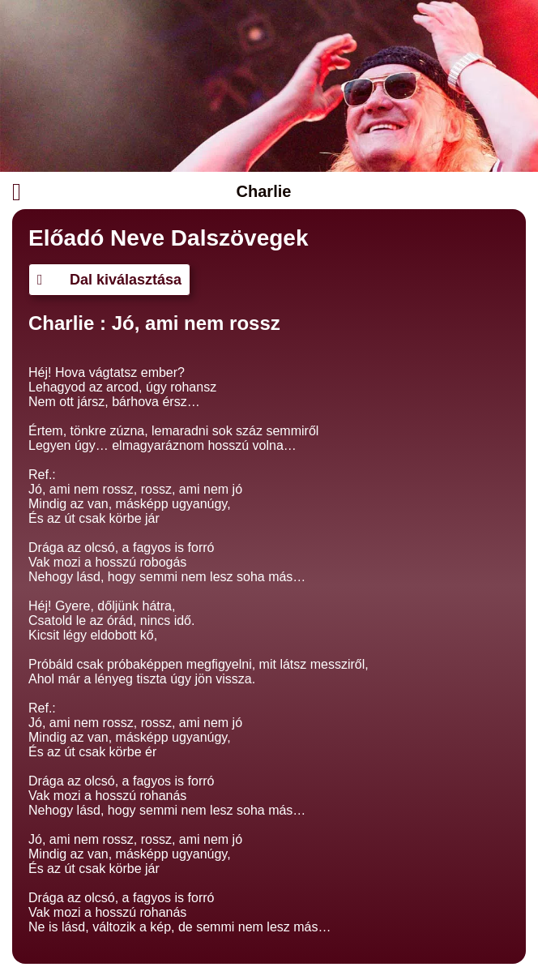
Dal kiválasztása (109, 280)
